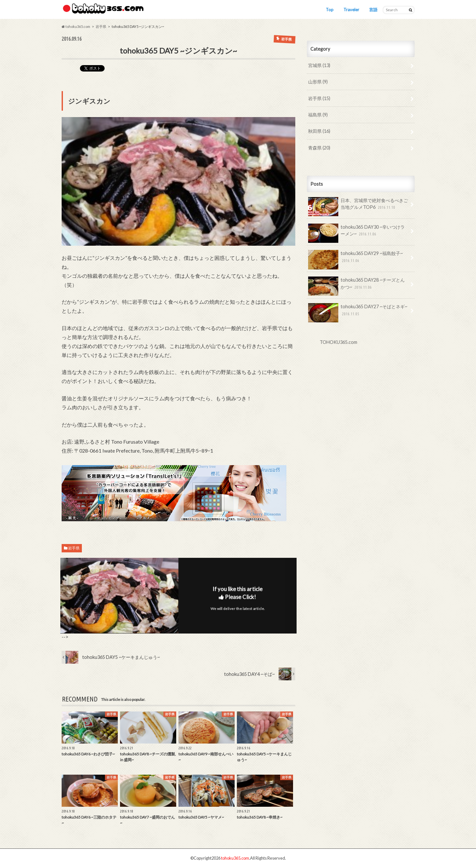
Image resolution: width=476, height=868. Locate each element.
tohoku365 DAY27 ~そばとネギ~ (358, 312)
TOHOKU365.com (338, 342)
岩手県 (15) (319, 98)
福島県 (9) (318, 115)
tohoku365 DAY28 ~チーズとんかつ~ (357, 286)
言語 (373, 10)
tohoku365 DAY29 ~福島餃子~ (356, 259)
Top (330, 10)
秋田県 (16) (319, 131)
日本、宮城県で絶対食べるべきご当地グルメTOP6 (358, 206)
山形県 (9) (318, 82)
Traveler (351, 10)
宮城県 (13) (319, 65)
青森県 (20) (319, 148)
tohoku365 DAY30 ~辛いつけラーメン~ (357, 233)
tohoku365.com (235, 858)
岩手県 (74, 548)
